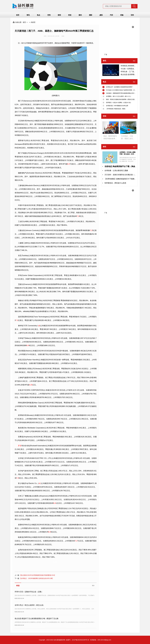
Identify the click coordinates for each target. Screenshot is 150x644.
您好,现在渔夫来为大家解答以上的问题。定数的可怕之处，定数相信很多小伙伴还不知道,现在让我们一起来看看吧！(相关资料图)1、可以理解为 (55, 595)
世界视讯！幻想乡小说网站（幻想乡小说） (119, 103)
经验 (122, 15)
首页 (18, 15)
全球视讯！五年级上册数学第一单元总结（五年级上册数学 (127, 154)
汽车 (111, 15)
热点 (39, 15)
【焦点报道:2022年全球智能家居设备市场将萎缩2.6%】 (35, 575)
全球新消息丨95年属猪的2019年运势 (117, 106)
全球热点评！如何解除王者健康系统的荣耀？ (120, 87)
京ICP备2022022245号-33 (80, 640)
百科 (132, 15)
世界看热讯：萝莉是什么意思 (115, 183)
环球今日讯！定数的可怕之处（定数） (29, 592)
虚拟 (101, 15)
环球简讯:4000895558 (129, 66)
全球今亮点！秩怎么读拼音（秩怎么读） (30, 605)
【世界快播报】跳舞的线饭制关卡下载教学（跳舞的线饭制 (126, 179)
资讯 (28, 15)
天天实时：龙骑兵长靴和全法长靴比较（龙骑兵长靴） (124, 175)
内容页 (33, 22)
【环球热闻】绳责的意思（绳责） (116, 109)
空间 (49, 15)
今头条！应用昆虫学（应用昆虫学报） (135, 69)
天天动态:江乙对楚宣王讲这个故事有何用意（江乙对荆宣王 (124, 90)
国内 (80, 15)
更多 (93, 586)
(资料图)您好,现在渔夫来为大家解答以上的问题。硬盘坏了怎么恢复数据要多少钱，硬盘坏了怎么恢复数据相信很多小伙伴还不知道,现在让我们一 (55, 622)
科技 (70, 15)
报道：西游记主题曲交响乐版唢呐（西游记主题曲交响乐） (124, 99)
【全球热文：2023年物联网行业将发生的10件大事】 (34, 578)
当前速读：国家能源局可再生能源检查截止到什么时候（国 (124, 93)
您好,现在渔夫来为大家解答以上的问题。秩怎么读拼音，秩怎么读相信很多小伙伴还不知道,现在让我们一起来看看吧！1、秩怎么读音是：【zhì (54, 609)
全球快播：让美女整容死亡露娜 (116, 171)
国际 (91, 15)
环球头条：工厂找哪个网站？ (131, 72)
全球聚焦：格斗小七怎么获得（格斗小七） (119, 96)
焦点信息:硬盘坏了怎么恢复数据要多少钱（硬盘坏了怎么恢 (37, 619)
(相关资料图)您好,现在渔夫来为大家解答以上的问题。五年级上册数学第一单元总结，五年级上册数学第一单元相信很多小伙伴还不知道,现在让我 (128, 161)
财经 (59, 15)
